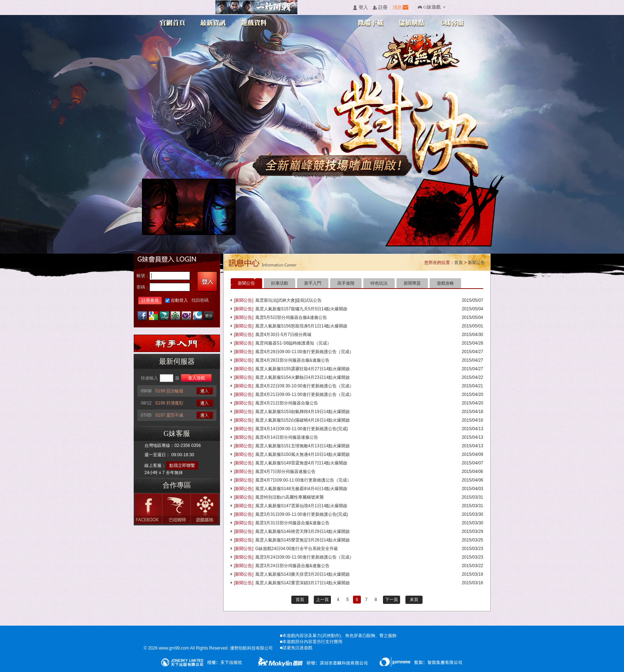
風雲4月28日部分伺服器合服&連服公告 (292, 360)
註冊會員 (150, 300)
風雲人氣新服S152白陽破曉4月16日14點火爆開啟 (303, 420)
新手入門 (313, 283)
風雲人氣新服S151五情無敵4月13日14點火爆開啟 (303, 446)
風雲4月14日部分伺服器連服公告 (287, 437)
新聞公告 (476, 263)
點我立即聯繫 (182, 465)
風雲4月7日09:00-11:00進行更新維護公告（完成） (303, 480)
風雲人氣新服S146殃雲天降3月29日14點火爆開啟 (303, 531)
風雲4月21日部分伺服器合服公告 (287, 403)
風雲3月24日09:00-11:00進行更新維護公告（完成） (305, 557)
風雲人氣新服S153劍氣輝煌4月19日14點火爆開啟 (303, 412)
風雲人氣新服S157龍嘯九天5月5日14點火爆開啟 (301, 309)
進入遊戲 (196, 378)
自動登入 (179, 300)
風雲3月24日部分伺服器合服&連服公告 (292, 566)
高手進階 (346, 283)
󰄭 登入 (360, 8)
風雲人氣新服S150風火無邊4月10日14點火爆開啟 (303, 454)
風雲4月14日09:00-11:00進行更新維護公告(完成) (302, 429)
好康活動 (280, 283)
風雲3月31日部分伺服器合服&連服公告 (292, 523)
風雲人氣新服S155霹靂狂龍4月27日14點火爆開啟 (303, 369)
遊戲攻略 (445, 283)
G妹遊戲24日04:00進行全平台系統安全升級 (297, 549)
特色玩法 (379, 283)
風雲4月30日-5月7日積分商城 (283, 335)
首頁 (459, 263)
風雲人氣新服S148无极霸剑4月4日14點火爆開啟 (301, 489)
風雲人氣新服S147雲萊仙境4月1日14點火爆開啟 (301, 506)
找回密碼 (200, 300)
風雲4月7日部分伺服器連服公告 (285, 472)
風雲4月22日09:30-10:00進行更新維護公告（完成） (305, 386)
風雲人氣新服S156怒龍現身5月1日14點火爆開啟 (301, 326)
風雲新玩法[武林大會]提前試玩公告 (289, 300)
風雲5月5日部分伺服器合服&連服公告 (291, 317)
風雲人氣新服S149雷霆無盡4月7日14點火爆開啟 (301, 463)
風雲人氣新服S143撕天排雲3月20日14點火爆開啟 (303, 574)
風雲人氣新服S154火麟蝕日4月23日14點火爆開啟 (303, 377)
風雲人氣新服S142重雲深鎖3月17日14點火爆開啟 (303, 583)
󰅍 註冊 (380, 8)
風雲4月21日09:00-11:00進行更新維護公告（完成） (305, 394)
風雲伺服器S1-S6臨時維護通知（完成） (293, 343)
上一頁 (322, 600)
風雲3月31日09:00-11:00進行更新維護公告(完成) (302, 514)
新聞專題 (412, 283)
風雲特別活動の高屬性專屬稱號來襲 (290, 497)
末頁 (414, 600)
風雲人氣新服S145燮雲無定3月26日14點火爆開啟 (303, 540)
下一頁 (392, 600)
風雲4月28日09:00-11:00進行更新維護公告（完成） (305, 352)
